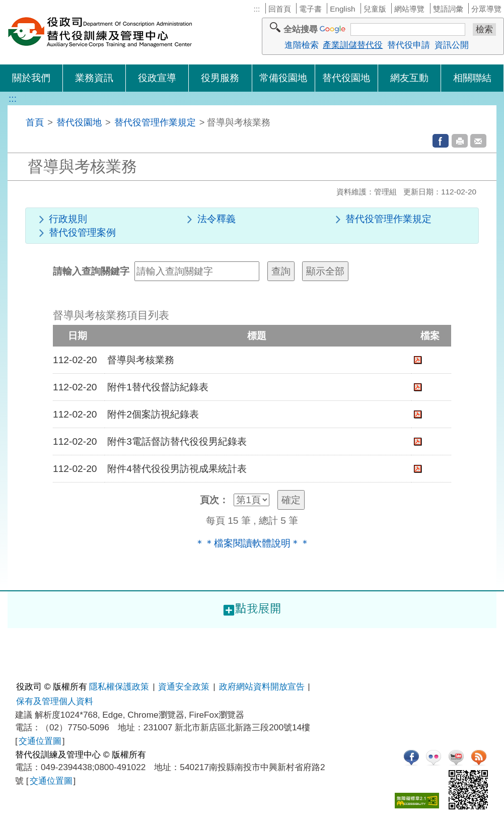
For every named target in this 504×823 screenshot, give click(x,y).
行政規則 (68, 219)
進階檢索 (302, 45)
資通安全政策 (184, 687)
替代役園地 (346, 78)
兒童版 (375, 9)
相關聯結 (472, 78)
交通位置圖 (40, 741)
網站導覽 (409, 9)
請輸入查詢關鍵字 (91, 271)
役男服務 (220, 78)
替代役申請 (409, 45)
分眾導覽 (486, 9)
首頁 (35, 122)
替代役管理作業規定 (155, 122)
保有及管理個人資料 (55, 701)
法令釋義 (217, 219)
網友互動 (409, 78)
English (342, 9)
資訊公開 (452, 45)
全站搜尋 (301, 29)
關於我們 (31, 78)
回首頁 (280, 9)
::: (257, 9)
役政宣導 (157, 78)
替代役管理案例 (82, 232)
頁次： (214, 500)
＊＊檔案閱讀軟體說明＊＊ (252, 543)
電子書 (310, 9)
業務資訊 (94, 78)
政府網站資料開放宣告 (262, 687)
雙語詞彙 (448, 9)
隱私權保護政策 (119, 687)
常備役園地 (283, 78)
